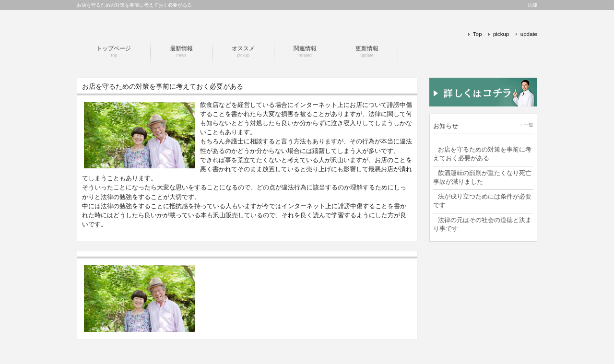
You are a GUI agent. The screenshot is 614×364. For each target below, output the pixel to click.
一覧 (529, 125)
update (529, 34)
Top (478, 34)
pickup (501, 34)
